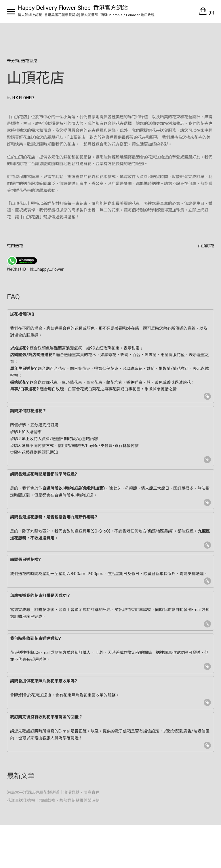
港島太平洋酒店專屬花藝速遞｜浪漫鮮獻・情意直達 (53, 792)
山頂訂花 (206, 246)
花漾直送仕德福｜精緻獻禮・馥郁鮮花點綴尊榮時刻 (53, 801)
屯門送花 (15, 246)
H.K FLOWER (23, 98)
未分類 (13, 61)
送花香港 (29, 61)
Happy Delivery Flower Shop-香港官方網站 (73, 8)
